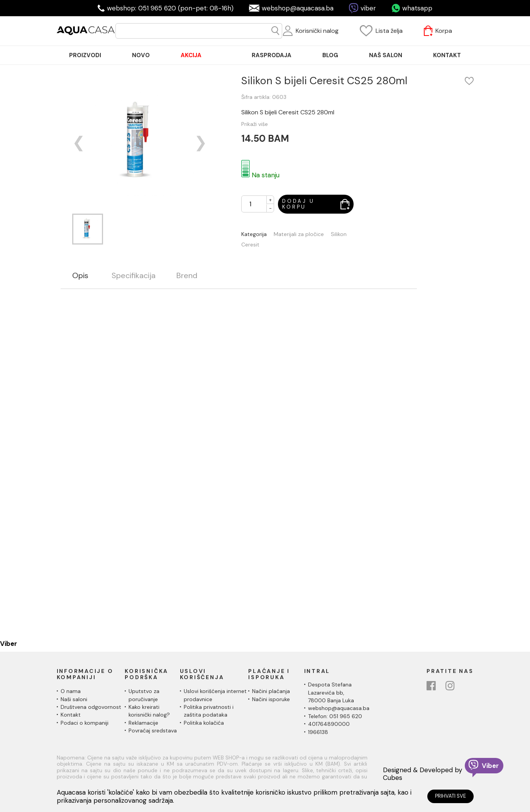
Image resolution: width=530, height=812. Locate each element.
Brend (187, 276)
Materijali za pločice (299, 234)
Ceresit (250, 245)
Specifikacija (134, 276)
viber (368, 8)
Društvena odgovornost (91, 707)
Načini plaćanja (271, 691)
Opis (80, 276)
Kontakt (71, 715)
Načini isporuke (271, 699)
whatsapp (417, 8)
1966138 (318, 732)
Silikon (339, 234)
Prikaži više (255, 124)
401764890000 (329, 724)
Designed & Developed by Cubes (422, 774)
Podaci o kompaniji (85, 723)
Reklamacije (143, 723)
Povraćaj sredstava (153, 730)
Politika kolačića (204, 723)
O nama (71, 691)
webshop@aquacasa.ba (298, 8)
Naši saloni (74, 699)
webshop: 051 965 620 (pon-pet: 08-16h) (170, 8)
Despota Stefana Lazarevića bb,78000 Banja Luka (331, 692)
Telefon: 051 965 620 (335, 716)
